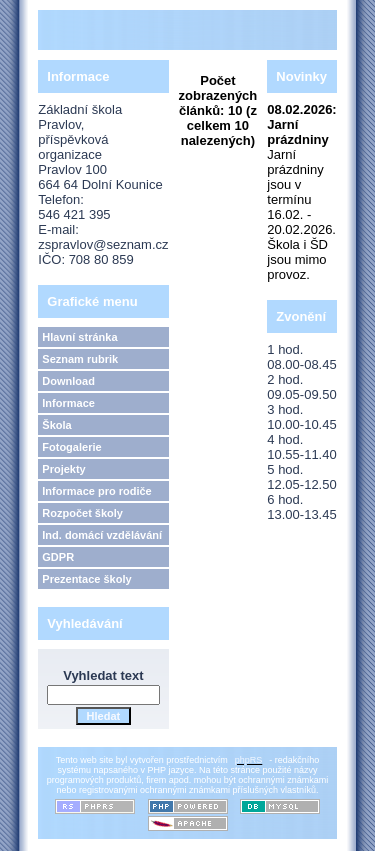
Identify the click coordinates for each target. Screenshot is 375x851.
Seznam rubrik (80, 359)
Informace (68, 403)
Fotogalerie (71, 447)
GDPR (58, 557)
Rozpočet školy (82, 513)
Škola (56, 425)
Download (68, 381)
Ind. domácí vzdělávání (102, 535)
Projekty (63, 469)
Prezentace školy (86, 579)
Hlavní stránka (79, 337)
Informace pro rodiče (96, 491)
